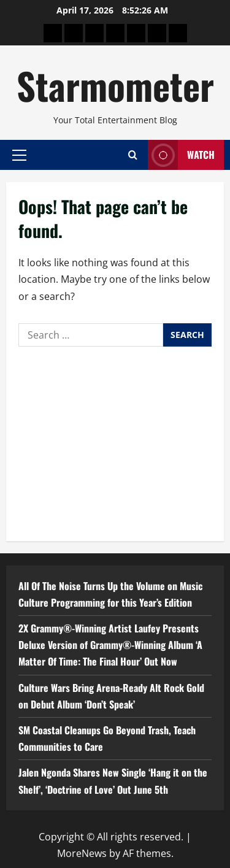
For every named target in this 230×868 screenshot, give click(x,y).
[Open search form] (133, 155)
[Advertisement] (115, 441)
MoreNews (82, 853)
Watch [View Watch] (181, 155)
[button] (19, 155)
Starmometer (115, 85)
